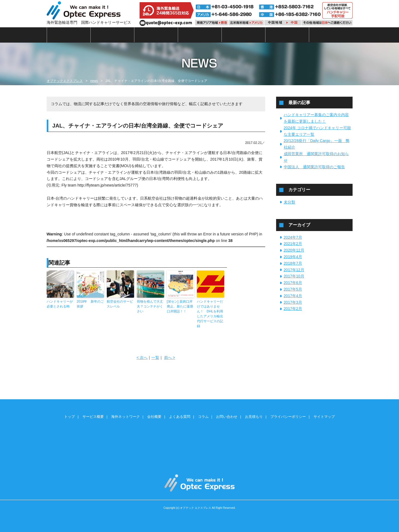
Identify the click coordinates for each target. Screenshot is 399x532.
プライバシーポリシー (288, 417)
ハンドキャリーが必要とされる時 (60, 304)
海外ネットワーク (156, 35)
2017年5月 (293, 289)
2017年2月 (293, 309)
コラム (287, 35)
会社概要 (200, 35)
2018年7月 (293, 263)
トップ (69, 35)
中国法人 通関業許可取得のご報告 (314, 167)
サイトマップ (324, 417)
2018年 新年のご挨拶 (90, 304)
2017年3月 (293, 302)
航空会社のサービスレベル (120, 304)
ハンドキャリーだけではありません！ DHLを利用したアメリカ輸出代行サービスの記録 (210, 314)
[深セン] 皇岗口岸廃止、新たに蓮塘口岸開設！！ (180, 306)
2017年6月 (293, 283)
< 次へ (142, 357)
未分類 (289, 202)
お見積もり (254, 417)
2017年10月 (294, 276)
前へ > (170, 357)
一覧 (155, 357)
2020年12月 (294, 250)
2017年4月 (293, 296)
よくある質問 (244, 35)
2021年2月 (293, 244)
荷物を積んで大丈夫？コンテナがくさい (150, 306)
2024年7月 (293, 237)
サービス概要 (113, 35)
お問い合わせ (227, 417)
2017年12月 (294, 270)
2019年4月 (293, 257)
